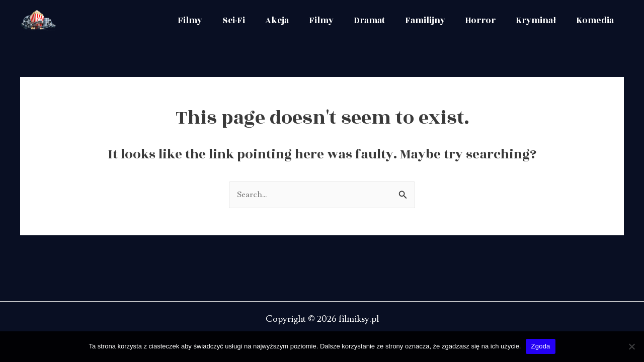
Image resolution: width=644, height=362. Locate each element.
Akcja (290, 21)
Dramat (378, 21)
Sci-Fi (249, 21)
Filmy (207, 21)
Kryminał (539, 21)
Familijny (432, 21)
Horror (486, 21)
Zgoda (540, 346)
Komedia (596, 21)
